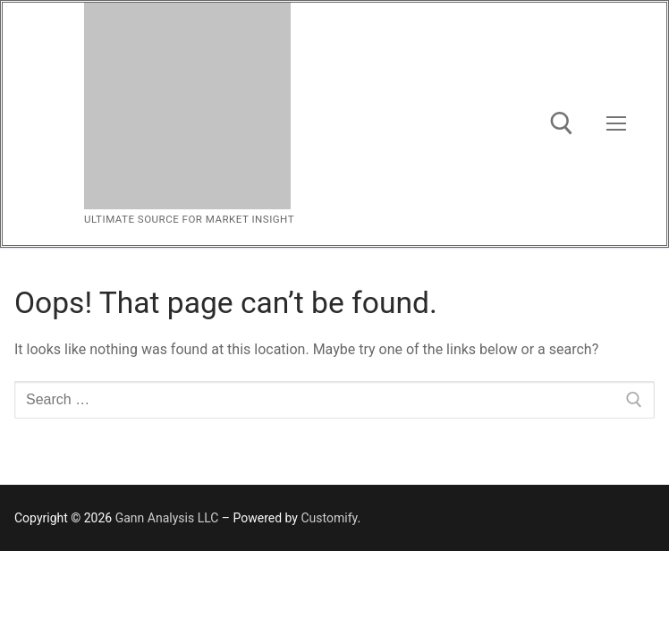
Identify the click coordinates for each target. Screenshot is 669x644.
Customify (329, 518)
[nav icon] (616, 124)
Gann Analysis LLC (167, 518)
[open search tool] (562, 123)
